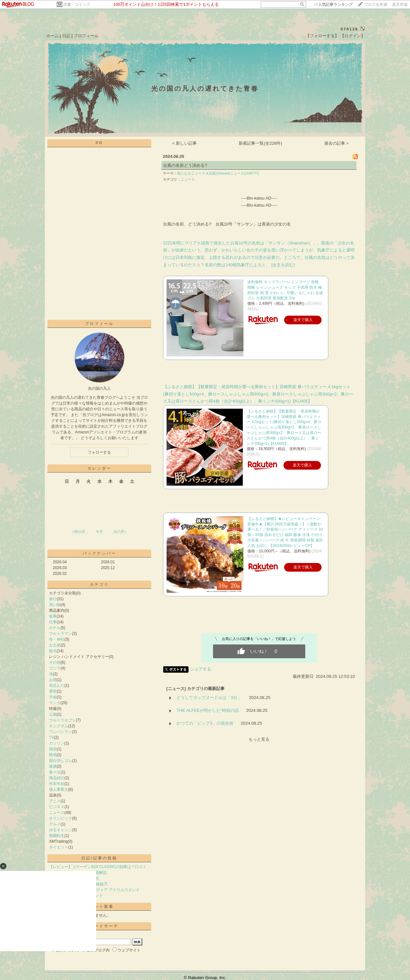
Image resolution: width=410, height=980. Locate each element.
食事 (53, 616)
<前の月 (79, 532)
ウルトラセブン (62, 720)
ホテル (55, 628)
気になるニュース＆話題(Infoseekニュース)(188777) (218, 173)
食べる (55, 772)
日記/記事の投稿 (99, 858)
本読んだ (57, 686)
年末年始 (57, 784)
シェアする (201, 669)
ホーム (52, 36)
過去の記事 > (336, 143)
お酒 (53, 680)
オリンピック (61, 818)
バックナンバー (99, 553)
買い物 (55, 605)
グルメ (55, 824)
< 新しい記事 (185, 143)
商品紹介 (57, 778)
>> (333, 4)
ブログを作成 (376, 4)
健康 (53, 766)
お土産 (55, 645)
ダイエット (59, 847)
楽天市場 (400, 4)
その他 (55, 662)
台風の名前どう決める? (185, 165)
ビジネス (57, 807)
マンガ (55, 703)
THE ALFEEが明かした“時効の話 (207, 710)
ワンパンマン (61, 732)
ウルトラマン (61, 634)
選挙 (53, 691)
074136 (349, 29)
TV (51, 737)
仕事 (53, 622)
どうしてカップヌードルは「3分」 (209, 698)
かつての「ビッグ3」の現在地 (205, 723)
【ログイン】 (353, 36)
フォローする (99, 452)
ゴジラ (55, 668)
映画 (53, 755)
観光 (53, 651)
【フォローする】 (322, 36)
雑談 (53, 749)
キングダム (59, 726)
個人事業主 (59, 789)
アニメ (55, 801)
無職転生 (57, 836)
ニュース (57, 813)
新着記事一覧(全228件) (260, 143)
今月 (99, 532)
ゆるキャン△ (61, 830)
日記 (66, 36)
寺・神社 (57, 639)
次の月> (120, 532)
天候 (53, 697)
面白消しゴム (61, 761)
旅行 (53, 599)
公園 (53, 714)
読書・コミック (77, 4)
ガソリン (57, 743)
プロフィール (86, 36)
